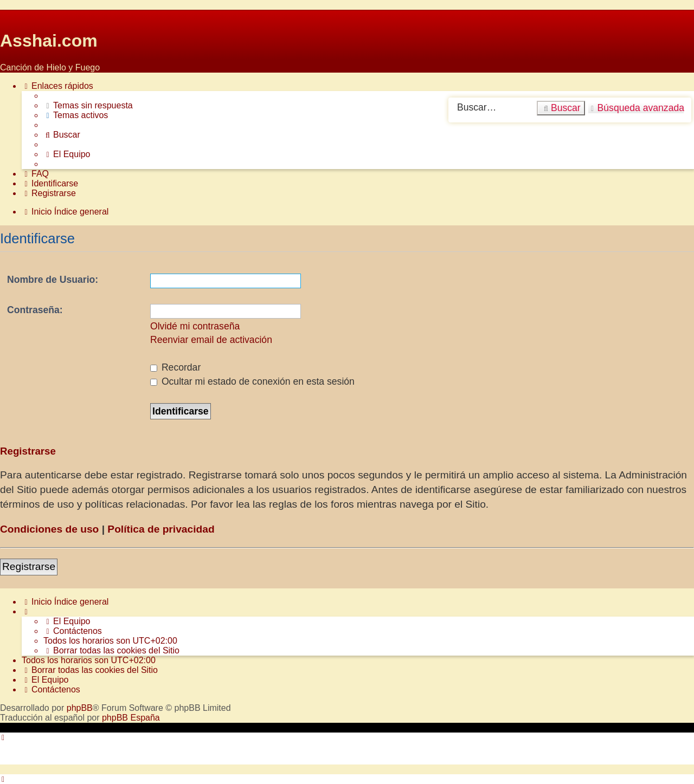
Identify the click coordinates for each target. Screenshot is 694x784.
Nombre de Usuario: (53, 280)
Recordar (175, 367)
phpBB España (131, 718)
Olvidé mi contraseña (195, 326)
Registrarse (29, 566)
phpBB (80, 708)
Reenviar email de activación (211, 340)
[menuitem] (88, 106)
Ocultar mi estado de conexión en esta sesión (252, 381)
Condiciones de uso (49, 529)
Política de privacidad (161, 529)
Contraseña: (35, 310)
